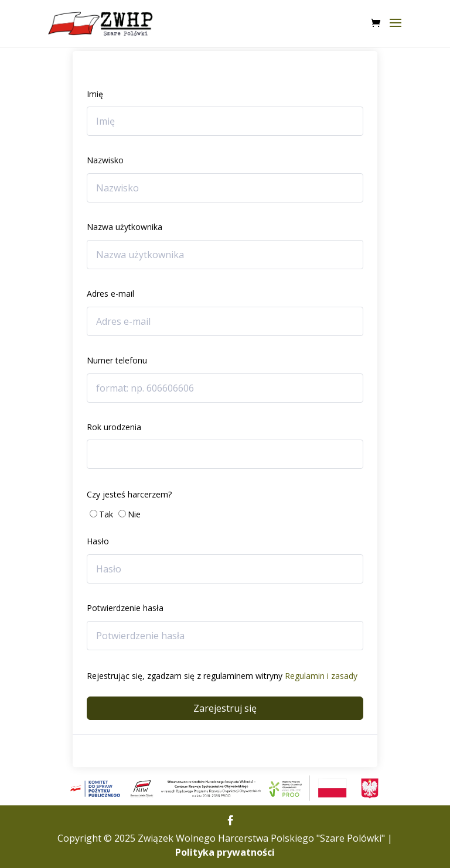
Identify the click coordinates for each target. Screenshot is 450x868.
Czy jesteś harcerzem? (129, 494)
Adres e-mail (110, 294)
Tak (106, 514)
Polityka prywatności (225, 852)
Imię (95, 94)
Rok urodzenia (114, 427)
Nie (134, 514)
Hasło (98, 541)
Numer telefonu (117, 360)
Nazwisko (105, 160)
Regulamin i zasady (321, 676)
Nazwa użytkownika (125, 227)
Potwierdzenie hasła (125, 608)
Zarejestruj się (225, 708)
